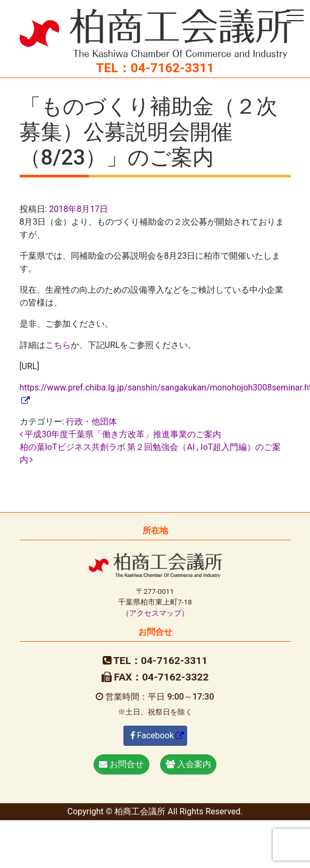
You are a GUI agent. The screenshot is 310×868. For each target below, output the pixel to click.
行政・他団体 (91, 422)
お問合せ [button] (121, 764)
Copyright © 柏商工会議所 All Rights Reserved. (155, 811)
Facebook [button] (152, 735)
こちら (58, 345)
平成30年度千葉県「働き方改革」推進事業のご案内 (121, 434)
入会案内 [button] (188, 764)
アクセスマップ (155, 613)
